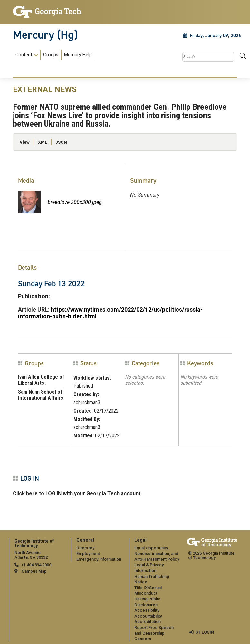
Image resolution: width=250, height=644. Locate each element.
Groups (51, 55)
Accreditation (148, 622)
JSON (61, 142)
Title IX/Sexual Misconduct (148, 591)
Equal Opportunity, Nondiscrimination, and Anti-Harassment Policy (157, 554)
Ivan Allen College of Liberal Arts (41, 380)
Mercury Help (78, 55)
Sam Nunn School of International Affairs (41, 395)
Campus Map (34, 571)
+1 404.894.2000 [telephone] (36, 565)
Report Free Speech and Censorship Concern (154, 633)
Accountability (148, 616)
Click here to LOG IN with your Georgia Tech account (77, 493)
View (25, 142)
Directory (85, 548)
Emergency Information (99, 559)
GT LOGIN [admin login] (205, 632)
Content (24, 55)
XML (43, 142)
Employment (88, 553)
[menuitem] (54, 55)
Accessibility (147, 610)
